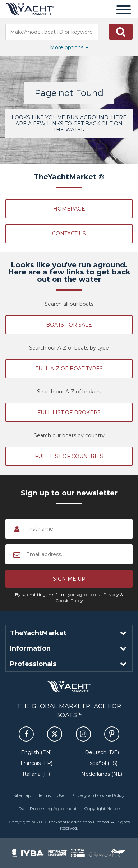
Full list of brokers (69, 412)
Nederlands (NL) (102, 774)
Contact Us (69, 234)
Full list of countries (69, 456)
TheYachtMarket (30, 9)
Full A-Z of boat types (69, 369)
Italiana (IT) (36, 774)
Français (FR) (36, 763)
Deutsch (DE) (102, 752)
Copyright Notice (102, 809)
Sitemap (22, 795)
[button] (121, 32)
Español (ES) (102, 763)
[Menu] (123, 9)
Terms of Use (51, 795)
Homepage (69, 209)
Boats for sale (69, 325)
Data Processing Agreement (48, 809)
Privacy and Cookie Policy (98, 795)
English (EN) (36, 752)
